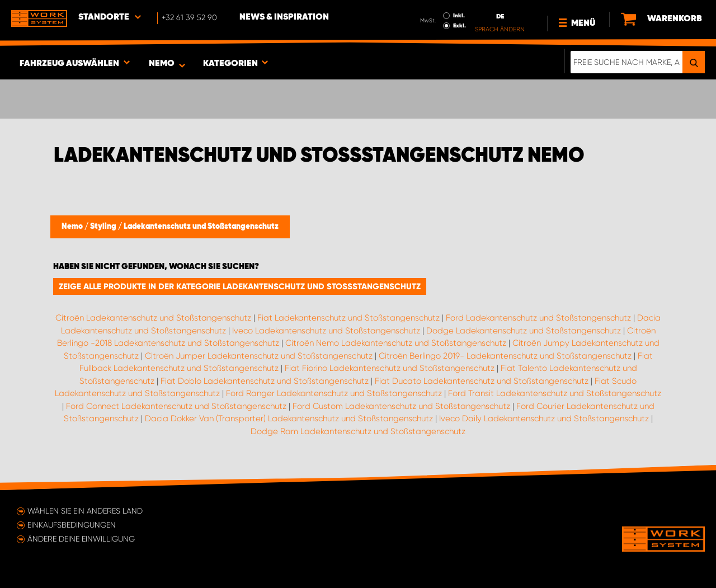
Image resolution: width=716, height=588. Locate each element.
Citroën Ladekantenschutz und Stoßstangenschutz (153, 318)
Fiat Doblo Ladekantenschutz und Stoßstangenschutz (265, 381)
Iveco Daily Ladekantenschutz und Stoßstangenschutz (544, 418)
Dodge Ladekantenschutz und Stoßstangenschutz (524, 331)
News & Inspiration (284, 17)
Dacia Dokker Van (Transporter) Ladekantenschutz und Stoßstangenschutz (289, 418)
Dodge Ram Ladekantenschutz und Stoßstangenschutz (358, 431)
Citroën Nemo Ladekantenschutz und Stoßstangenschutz (396, 343)
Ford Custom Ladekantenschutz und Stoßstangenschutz (401, 406)
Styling (104, 227)
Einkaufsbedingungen (72, 525)
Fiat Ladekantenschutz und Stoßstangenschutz (348, 318)
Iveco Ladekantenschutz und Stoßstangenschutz (326, 331)
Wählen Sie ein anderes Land (85, 511)
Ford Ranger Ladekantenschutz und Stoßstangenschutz (334, 393)
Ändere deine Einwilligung (81, 539)
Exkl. (460, 26)
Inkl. (459, 16)
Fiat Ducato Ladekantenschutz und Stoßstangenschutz (482, 381)
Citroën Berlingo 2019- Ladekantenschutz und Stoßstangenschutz (505, 356)
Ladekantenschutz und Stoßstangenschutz (201, 227)
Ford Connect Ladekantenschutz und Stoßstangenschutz (176, 406)
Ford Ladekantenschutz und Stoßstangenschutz (538, 318)
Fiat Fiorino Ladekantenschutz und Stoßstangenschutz (390, 368)
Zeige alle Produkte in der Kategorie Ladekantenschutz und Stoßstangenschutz (240, 286)
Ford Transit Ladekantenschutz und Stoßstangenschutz (555, 393)
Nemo (73, 227)
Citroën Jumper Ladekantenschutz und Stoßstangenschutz (259, 356)
